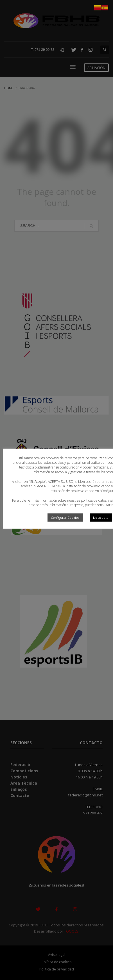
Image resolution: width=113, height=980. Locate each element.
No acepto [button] (101, 518)
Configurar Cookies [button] (65, 518)
